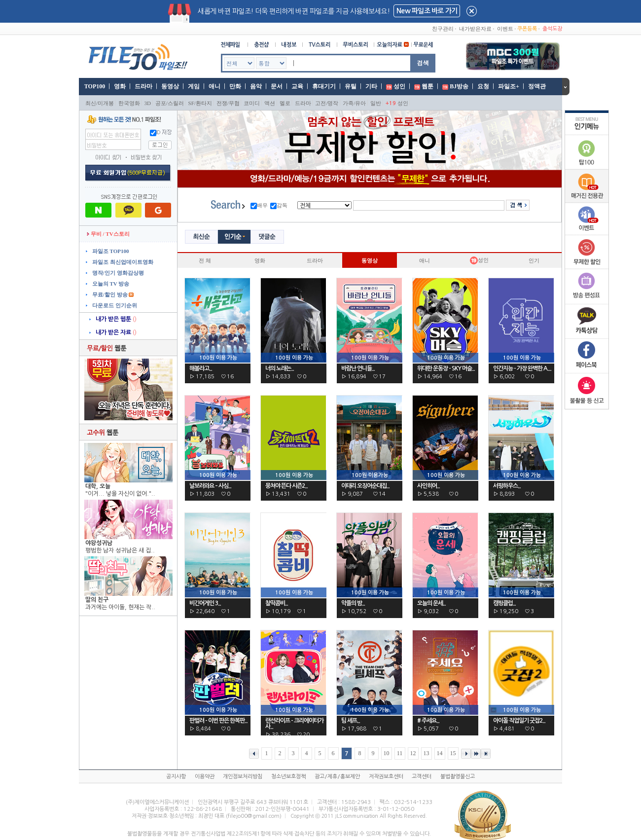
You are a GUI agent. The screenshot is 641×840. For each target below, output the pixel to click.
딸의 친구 (97, 600)
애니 (214, 86)
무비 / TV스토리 (108, 234)
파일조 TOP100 (110, 251)
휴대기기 (324, 86)
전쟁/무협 (228, 103)
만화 (235, 86)
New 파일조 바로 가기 (427, 11)
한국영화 (129, 103)
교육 (297, 86)
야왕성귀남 (99, 543)
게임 (194, 86)
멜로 (285, 103)
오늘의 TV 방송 (110, 284)
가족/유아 (354, 103)
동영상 (170, 86)
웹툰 (427, 86)
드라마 (143, 86)
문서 (277, 86)
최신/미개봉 (100, 103)
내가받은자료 (475, 29)
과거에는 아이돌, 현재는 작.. (120, 607)
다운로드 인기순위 (114, 305)
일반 (376, 103)
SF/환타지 (200, 103)
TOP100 (94, 86)
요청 (483, 86)
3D (148, 103)
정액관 (537, 86)
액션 (270, 103)
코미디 (252, 103)
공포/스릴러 (170, 103)
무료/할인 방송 (109, 294)
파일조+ (509, 86)
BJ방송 (459, 86)
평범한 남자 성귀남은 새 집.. (120, 550)
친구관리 (443, 29)
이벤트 (505, 29)
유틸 (351, 86)
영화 (120, 86)
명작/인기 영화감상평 (117, 273)
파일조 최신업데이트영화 (122, 262)
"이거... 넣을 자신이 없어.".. (120, 494)
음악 (256, 86)
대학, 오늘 (98, 486)
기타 (371, 86)
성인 (399, 86)
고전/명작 (327, 103)
